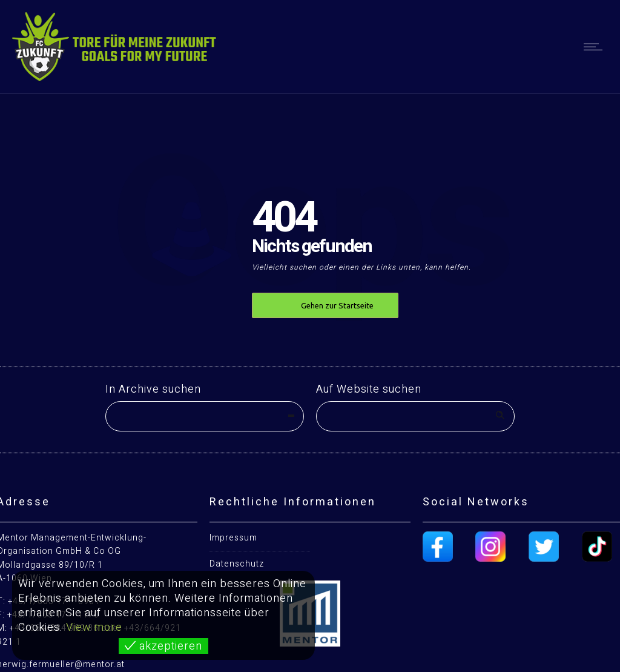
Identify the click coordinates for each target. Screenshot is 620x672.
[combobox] (205, 416)
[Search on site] (415, 416)
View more (94, 627)
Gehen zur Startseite (337, 305)
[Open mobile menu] (596, 47)
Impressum (233, 538)
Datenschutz (237, 564)
